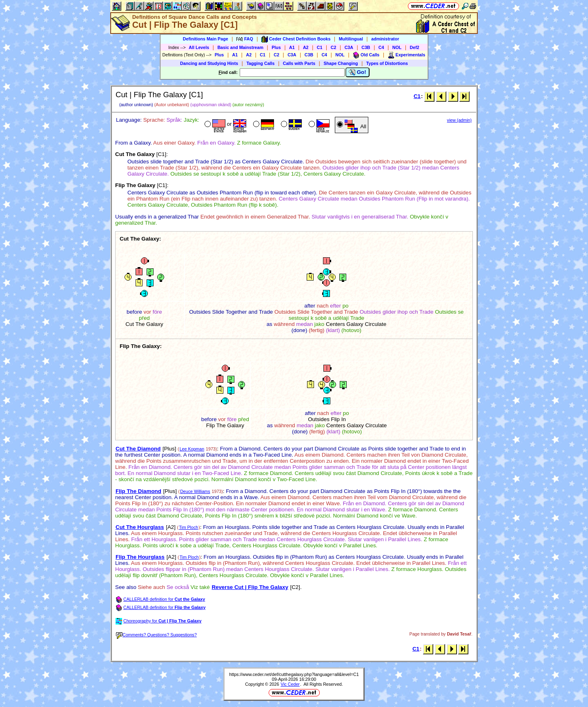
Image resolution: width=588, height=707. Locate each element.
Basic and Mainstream (240, 47)
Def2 (415, 47)
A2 (306, 47)
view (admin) (459, 120)
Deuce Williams (195, 491)
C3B (366, 47)
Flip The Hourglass (140, 557)
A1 (292, 47)
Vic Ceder (290, 684)
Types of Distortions (387, 63)
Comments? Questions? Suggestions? (156, 635)
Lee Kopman (192, 449)
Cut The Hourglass (140, 527)
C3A (349, 47)
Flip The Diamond (138, 491)
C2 (334, 47)
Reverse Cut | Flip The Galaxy (250, 587)
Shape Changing (341, 63)
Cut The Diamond (138, 449)
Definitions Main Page (206, 39)
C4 (381, 47)
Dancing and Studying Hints (209, 63)
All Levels (199, 47)
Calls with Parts (299, 63)
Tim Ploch (188, 527)
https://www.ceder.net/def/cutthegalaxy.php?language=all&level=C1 (294, 674)
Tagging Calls (260, 63)
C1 (320, 47)
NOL (397, 47)
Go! (357, 72)
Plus (276, 47)
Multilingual (351, 39)
